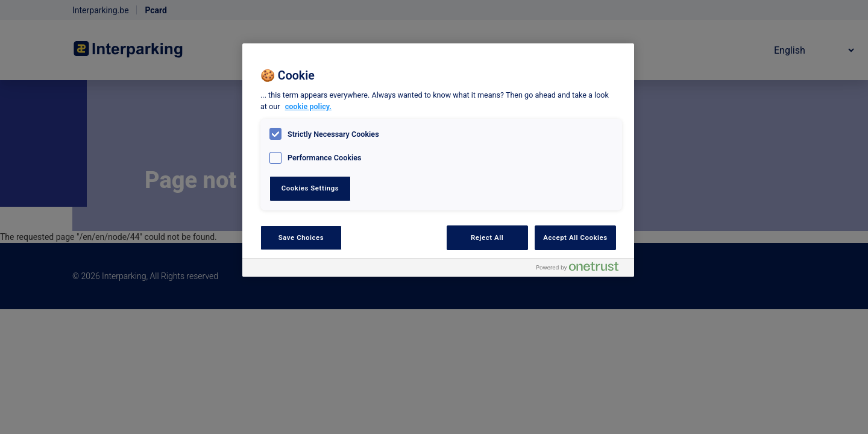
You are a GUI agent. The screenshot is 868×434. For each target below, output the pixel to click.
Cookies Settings (310, 188)
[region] (438, 160)
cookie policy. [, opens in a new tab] (308, 106)
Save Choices (301, 237)
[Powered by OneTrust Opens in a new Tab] (582, 269)
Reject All (487, 237)
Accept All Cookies (575, 237)
